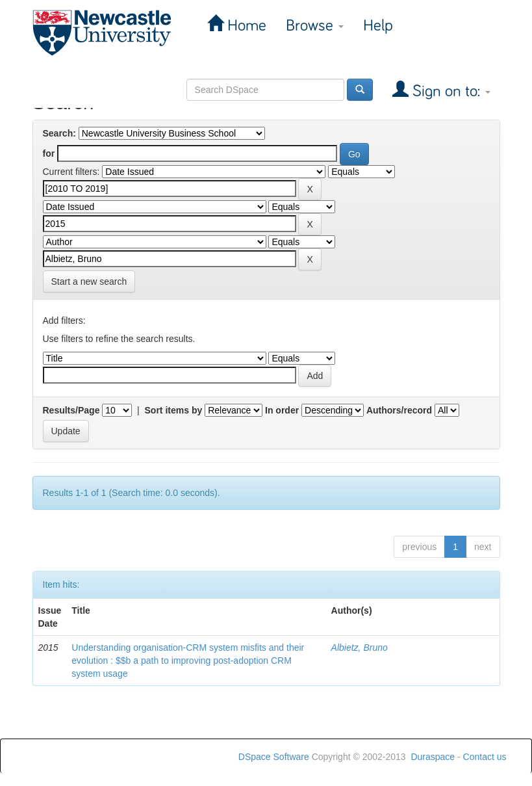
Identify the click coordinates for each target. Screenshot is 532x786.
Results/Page (71, 410)
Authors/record (399, 410)
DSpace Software (274, 757)
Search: (59, 133)
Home (245, 26)
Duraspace (433, 757)
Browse (315, 26)
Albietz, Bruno (360, 648)
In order (282, 410)
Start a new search (89, 282)
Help (378, 26)
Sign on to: (450, 91)
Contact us (485, 757)
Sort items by (174, 410)
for (49, 153)
